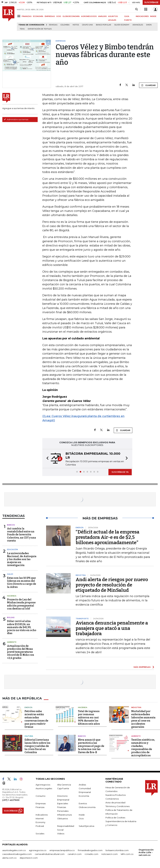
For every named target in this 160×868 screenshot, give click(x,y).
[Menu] (19, 16)
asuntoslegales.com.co (14, 850)
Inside (82, 815)
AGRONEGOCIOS (89, 16)
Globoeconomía (87, 807)
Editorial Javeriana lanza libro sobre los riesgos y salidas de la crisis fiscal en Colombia (37, 746)
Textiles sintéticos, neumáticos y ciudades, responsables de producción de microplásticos (143, 748)
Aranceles (138, 25)
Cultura (29, 736)
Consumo (41, 796)
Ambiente (12, 642)
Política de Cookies (115, 818)
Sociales (40, 834)
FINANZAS (27, 16)
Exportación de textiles (40, 29)
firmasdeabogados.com (90, 850)
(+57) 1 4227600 (11, 800)
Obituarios (62, 818)
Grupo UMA (87, 25)
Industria (136, 707)
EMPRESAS (50, 16)
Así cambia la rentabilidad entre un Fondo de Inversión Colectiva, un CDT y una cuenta (21, 535)
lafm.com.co (127, 854)
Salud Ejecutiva (86, 826)
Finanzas (40, 807)
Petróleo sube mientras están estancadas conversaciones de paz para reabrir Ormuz (36, 719)
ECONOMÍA (38, 16)
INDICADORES (142, 16)
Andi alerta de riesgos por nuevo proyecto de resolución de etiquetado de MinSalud (112, 585)
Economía (84, 796)
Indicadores (42, 815)
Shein (149, 25)
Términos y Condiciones (117, 806)
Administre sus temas (16, 119)
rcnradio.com (91, 854)
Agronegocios (43, 785)
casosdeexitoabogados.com (17, 854)
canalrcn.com (75, 854)
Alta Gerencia (64, 785)
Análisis (82, 785)
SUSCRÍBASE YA (120, 472)
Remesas (53, 25)
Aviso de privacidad (115, 803)
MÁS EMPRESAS (142, 667)
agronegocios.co (38, 850)
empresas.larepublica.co (62, 850)
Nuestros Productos (116, 795)
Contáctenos (112, 799)
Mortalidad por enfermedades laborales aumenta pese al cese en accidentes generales (143, 719)
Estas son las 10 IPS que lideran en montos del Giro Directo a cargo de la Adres (22, 582)
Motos (76, 25)
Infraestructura (64, 815)
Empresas (41, 803)
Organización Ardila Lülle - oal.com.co (146, 852)
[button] (47, 459)
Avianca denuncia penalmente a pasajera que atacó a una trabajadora (112, 628)
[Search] (136, 9)
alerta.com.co (9, 858)
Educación (12, 549)
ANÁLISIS (102, 16)
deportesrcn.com (29, 858)
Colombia (65, 25)
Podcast (40, 826)
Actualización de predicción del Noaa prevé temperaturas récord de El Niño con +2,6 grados (21, 652)
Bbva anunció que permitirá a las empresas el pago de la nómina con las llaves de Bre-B (91, 746)
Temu (22, 29)
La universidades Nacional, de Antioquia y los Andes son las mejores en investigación (22, 559)
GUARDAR (148, 85)
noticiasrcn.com (110, 854)
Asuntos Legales (44, 788)
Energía (28, 707)
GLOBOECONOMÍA (71, 16)
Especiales (63, 803)
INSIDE (153, 16)
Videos (61, 834)
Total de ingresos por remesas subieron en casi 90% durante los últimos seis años (89, 718)
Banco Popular (104, 25)
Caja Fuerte (63, 788)
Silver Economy (122, 25)
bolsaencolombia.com (117, 850)
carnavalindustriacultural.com (50, 854)
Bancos (11, 525)
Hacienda (12, 596)
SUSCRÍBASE (151, 2)
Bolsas (11, 617)
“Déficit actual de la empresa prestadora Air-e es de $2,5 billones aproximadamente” (107, 537)
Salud (10, 574)
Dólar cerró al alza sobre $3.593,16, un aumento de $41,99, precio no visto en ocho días (22, 627)
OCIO (59, 16)
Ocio (81, 818)
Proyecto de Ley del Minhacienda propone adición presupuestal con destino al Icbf (21, 604)
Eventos (83, 803)
